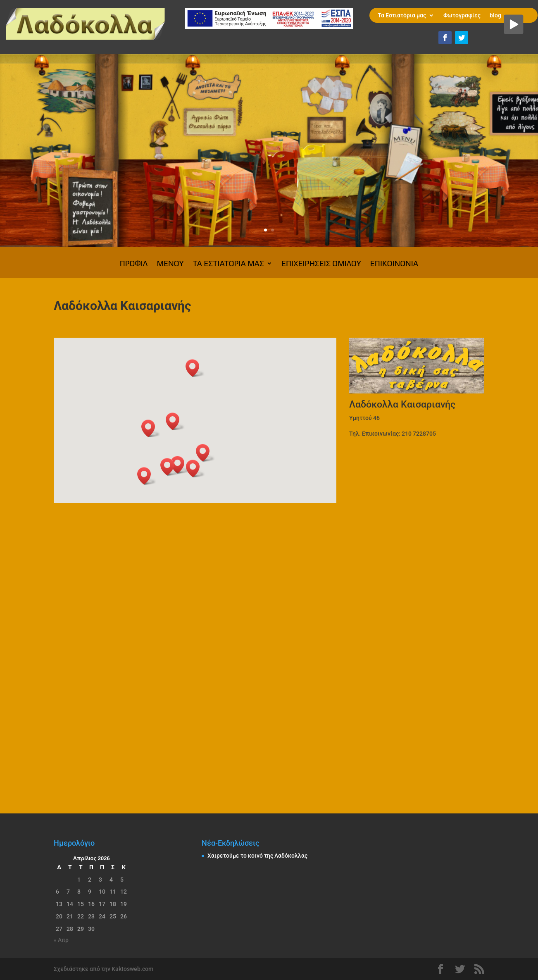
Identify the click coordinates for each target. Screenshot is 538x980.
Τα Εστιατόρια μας (402, 15)
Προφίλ (134, 264)
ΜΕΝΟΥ (170, 264)
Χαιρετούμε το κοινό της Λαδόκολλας (257, 856)
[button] (170, 467)
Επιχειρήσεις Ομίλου (321, 264)
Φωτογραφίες (462, 15)
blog (495, 15)
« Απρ (61, 940)
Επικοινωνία (394, 264)
